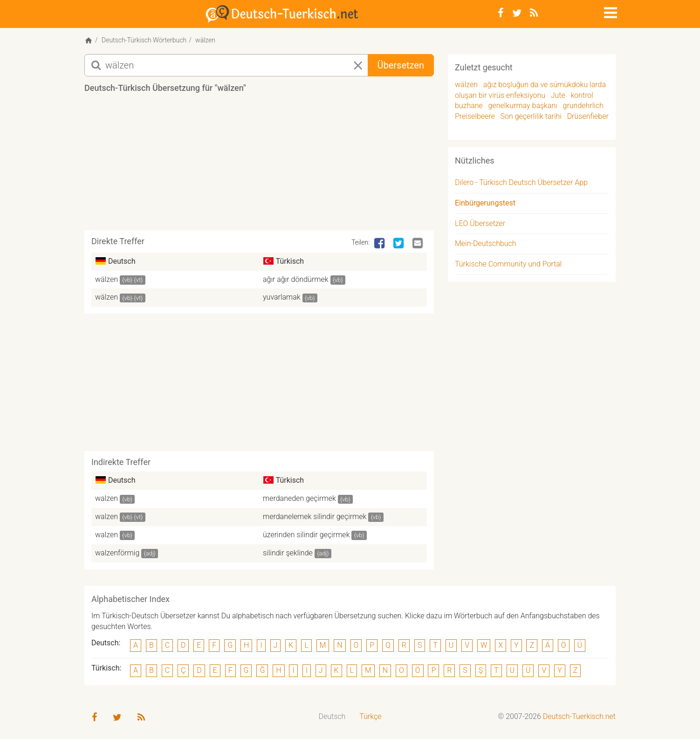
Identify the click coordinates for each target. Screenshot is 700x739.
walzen (106, 498)
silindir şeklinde (288, 553)
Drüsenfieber (588, 116)
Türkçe (370, 716)
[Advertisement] (259, 165)
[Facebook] (501, 13)
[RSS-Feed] (534, 13)
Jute (558, 95)
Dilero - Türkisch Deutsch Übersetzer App (521, 182)
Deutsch (332, 716)
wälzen (106, 279)
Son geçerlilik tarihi (531, 116)
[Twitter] (517, 13)
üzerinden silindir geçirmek (306, 535)
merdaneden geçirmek (299, 498)
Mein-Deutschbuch (486, 243)
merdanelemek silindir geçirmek (315, 517)
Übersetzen (401, 65)
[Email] (419, 244)
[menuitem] (332, 717)
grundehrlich (583, 106)
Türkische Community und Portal (508, 264)
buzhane (469, 106)
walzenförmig (117, 553)
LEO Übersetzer (480, 223)
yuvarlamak (282, 297)
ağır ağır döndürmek (296, 279)
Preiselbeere (475, 116)
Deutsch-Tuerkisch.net (579, 716)
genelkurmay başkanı (523, 106)
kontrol (582, 95)
